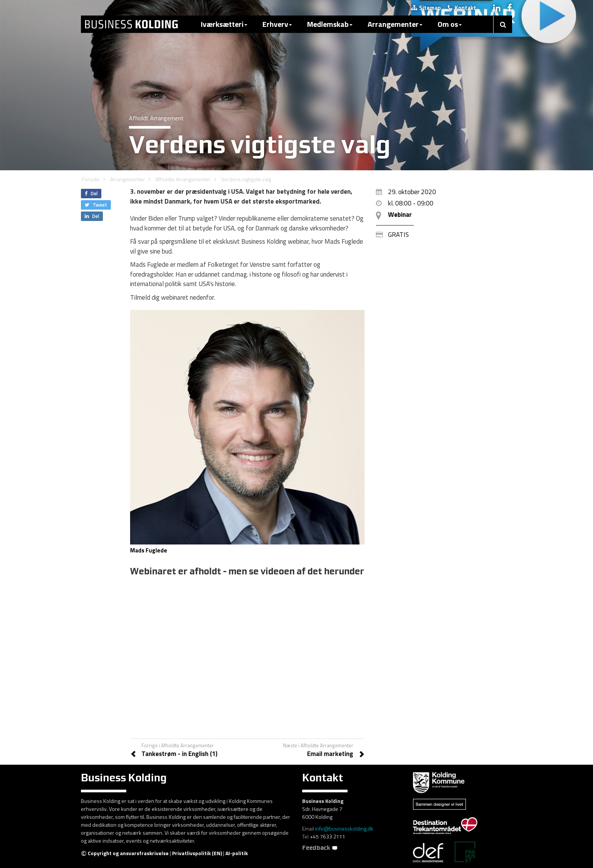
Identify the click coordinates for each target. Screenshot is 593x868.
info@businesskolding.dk (344, 828)
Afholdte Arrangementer (183, 179)
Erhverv (277, 24)
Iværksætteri (224, 24)
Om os (450, 24)
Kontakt (462, 8)
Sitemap (426, 8)
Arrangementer (395, 24)
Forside (91, 179)
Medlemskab (330, 24)
